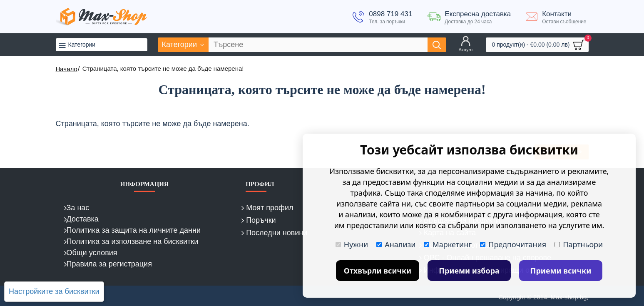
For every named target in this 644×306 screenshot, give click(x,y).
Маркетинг (448, 244)
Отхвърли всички (378, 271)
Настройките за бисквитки (54, 291)
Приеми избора (469, 271)
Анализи (396, 244)
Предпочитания (513, 244)
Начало (67, 69)
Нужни (352, 244)
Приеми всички (561, 271)
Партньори (579, 244)
